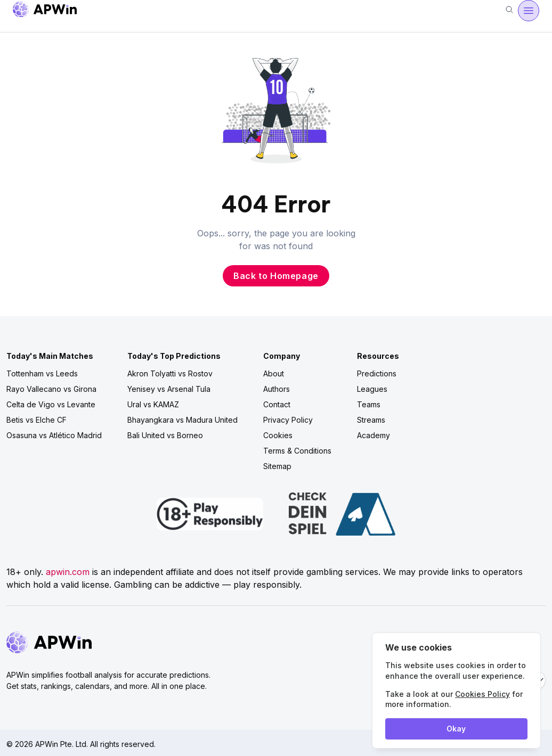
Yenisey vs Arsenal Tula (169, 389)
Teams (369, 404)
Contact (277, 404)
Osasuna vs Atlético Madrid (54, 435)
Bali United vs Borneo (165, 435)
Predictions (377, 373)
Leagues (372, 389)
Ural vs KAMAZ (153, 404)
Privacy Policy (288, 420)
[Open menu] (529, 11)
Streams (371, 420)
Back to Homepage (276, 276)
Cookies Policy (482, 694)
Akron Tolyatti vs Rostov (170, 373)
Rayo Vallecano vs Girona (51, 389)
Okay (456, 729)
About (274, 373)
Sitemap (277, 466)
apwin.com (68, 572)
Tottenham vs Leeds (42, 373)
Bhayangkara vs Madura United (182, 420)
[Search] (509, 11)
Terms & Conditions (297, 451)
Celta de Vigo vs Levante (51, 404)
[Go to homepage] (45, 11)
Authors (277, 389)
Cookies (278, 435)
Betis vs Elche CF (36, 420)
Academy (374, 435)
